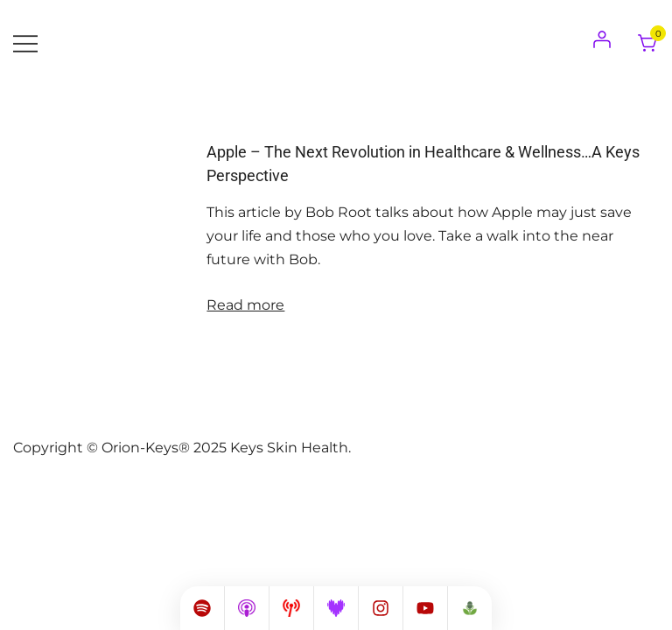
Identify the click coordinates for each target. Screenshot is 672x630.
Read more (245, 305)
